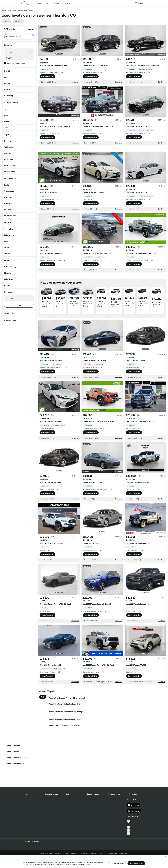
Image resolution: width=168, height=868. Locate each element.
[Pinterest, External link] (129, 842)
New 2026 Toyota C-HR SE (60, 329)
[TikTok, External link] (129, 830)
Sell (47, 3)
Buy (39, 3)
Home (4, 10)
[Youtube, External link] (129, 836)
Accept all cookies (136, 863)
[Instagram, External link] (129, 839)
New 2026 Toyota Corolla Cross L (115, 329)
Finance (68, 3)
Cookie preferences (117, 863)
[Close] (166, 857)
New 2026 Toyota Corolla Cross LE (46, 329)
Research (57, 3)
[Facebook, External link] (129, 833)
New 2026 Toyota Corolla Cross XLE (157, 329)
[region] (84, 861)
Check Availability (47, 76)
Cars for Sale (12, 10)
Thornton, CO (23, 10)
